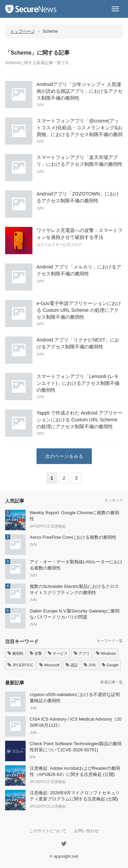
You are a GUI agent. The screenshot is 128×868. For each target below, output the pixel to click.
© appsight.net (64, 856)
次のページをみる (64, 456)
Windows (106, 653)
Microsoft (49, 665)
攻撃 (36, 653)
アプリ (82, 653)
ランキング (113, 500)
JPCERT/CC (20, 665)
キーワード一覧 (110, 641)
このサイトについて (48, 831)
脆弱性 (16, 653)
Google (110, 665)
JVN (90, 665)
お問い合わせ (86, 831)
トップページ (23, 31)
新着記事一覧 (112, 682)
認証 (72, 665)
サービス (58, 653)
